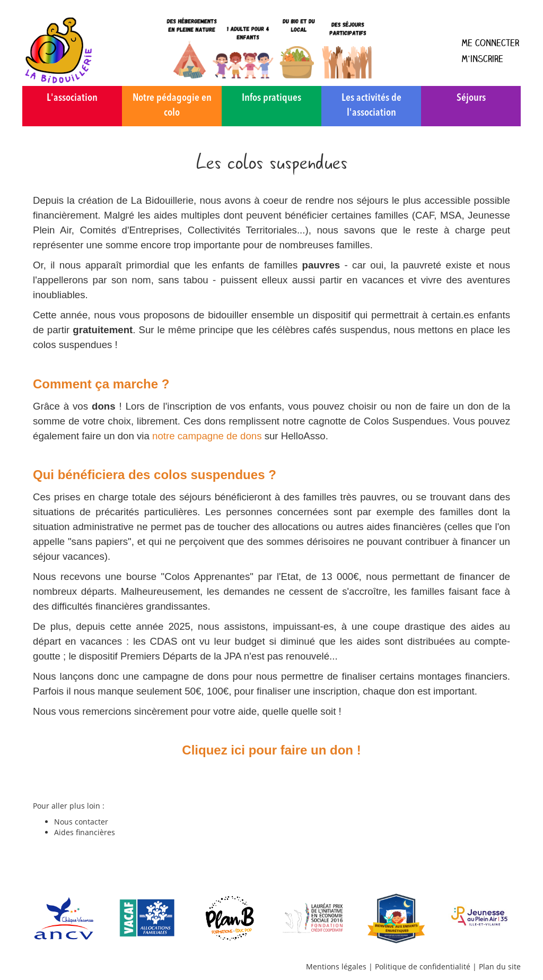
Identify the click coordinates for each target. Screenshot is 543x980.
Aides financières (85, 832)
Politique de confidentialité (423, 966)
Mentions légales (336, 966)
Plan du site (500, 966)
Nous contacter (81, 822)
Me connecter (490, 43)
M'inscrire (482, 59)
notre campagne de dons (207, 436)
